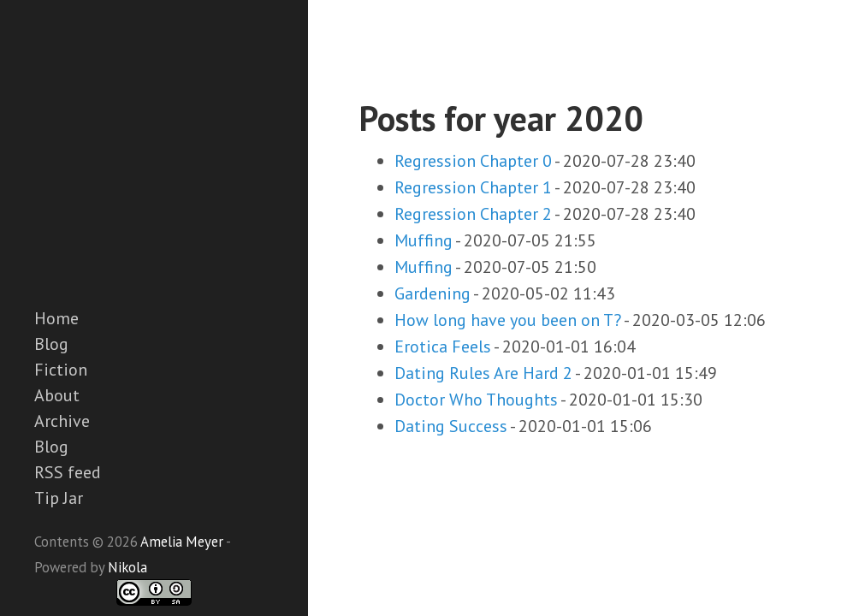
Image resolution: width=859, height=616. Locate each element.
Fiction (61, 370)
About (57, 395)
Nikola (127, 567)
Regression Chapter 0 (473, 161)
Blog (51, 344)
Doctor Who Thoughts (476, 400)
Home (56, 318)
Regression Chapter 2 (473, 214)
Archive (62, 421)
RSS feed (68, 472)
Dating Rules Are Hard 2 (483, 373)
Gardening (432, 293)
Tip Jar (59, 498)
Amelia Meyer (182, 542)
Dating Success (451, 426)
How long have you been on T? (508, 320)
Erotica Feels (443, 346)
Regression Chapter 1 (473, 187)
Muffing (424, 240)
